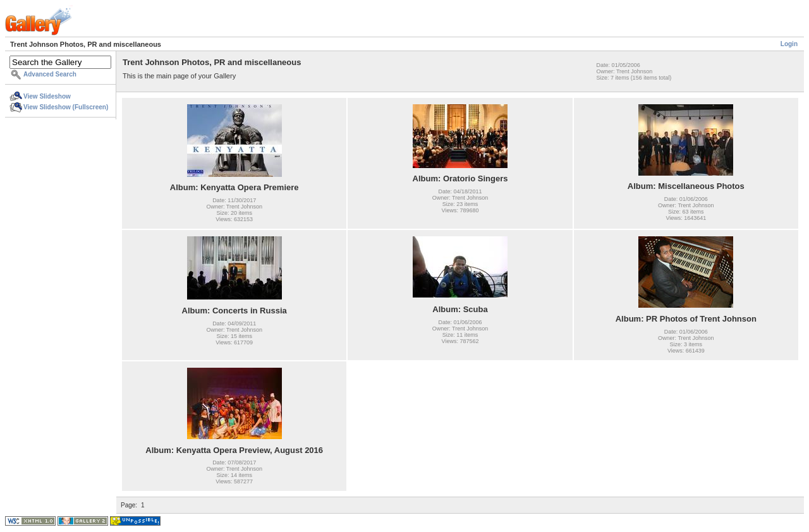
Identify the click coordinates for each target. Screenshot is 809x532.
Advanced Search (50, 74)
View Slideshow (47, 96)
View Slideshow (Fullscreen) (66, 107)
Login (789, 44)
